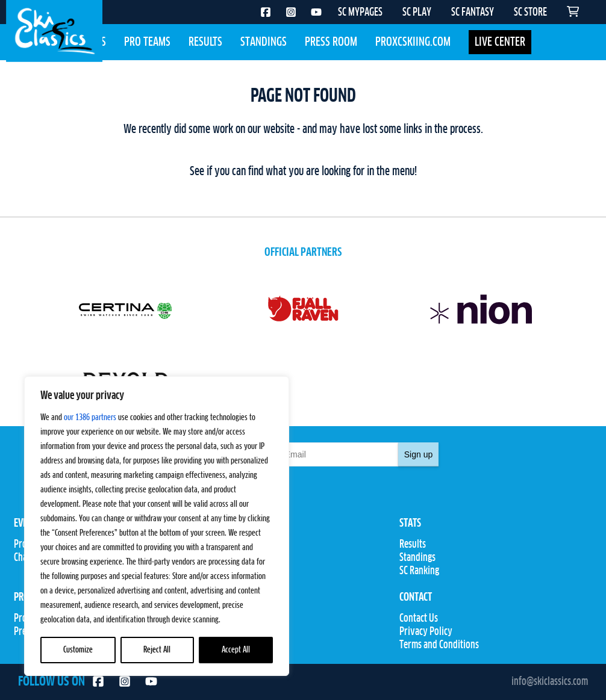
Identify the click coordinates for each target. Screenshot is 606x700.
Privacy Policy (426, 632)
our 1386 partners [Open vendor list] (90, 418)
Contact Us (419, 619)
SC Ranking (419, 571)
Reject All (157, 650)
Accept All (236, 650)
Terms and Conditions (439, 645)
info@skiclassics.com (550, 682)
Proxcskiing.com (413, 42)
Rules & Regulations (243, 571)
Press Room (331, 42)
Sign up (418, 454)
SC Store (222, 632)
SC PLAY (417, 13)
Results (205, 42)
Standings (264, 42)
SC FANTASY (473, 13)
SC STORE (530, 13)
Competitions (231, 558)
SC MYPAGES (360, 13)
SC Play (220, 619)
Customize (78, 650)
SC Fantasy (226, 645)
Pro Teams (147, 42)
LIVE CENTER (500, 42)
